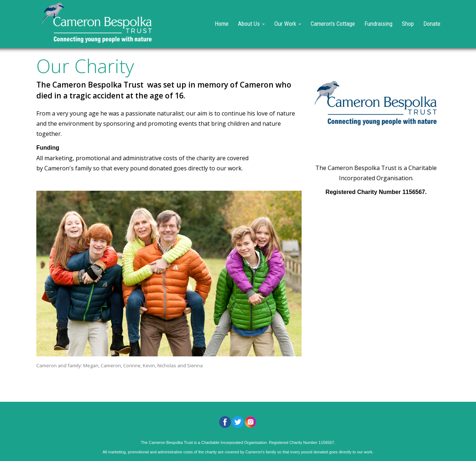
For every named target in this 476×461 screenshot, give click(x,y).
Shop (408, 24)
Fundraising (378, 24)
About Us (251, 24)
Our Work (288, 24)
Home (222, 24)
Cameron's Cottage (333, 24)
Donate (432, 24)
